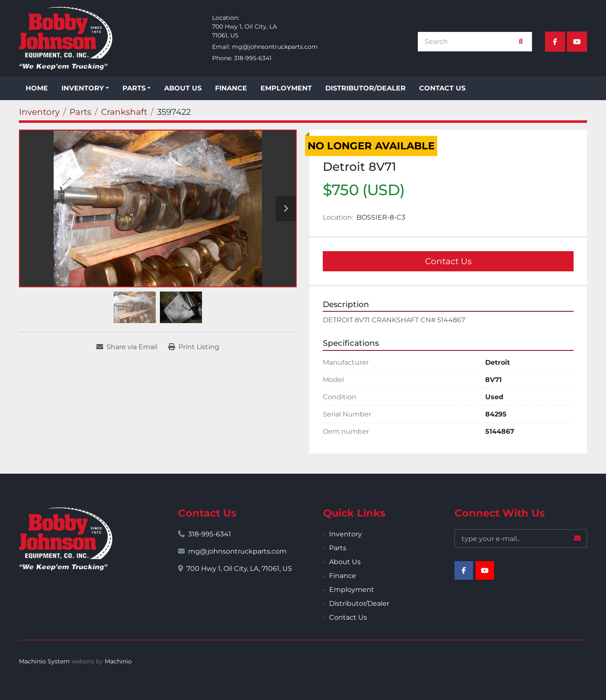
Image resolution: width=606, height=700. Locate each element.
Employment (286, 88)
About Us (183, 88)
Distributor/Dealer (365, 88)
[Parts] (80, 112)
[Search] (470, 42)
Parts (134, 88)
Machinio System (44, 661)
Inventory (83, 88)
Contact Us (442, 88)
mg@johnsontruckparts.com (275, 47)
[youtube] (577, 42)
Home (37, 88)
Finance (231, 88)
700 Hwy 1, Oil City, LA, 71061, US (239, 569)
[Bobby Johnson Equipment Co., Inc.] (66, 539)
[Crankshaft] (124, 112)
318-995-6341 (253, 58)
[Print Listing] (194, 347)
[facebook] (555, 42)
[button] (85, 88)
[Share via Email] (127, 347)
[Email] (521, 538)
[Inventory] (39, 112)
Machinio (118, 661)
